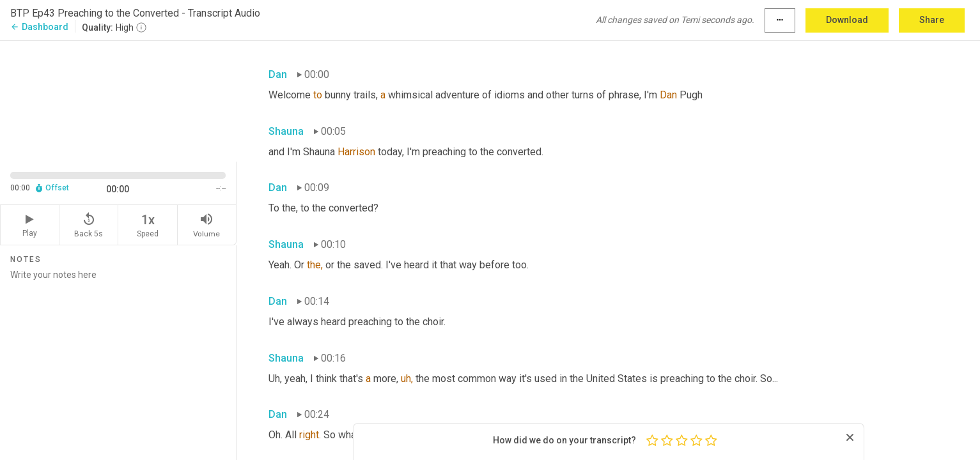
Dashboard (39, 27)
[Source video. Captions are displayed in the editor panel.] (118, 100)
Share (932, 20)
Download (847, 20)
